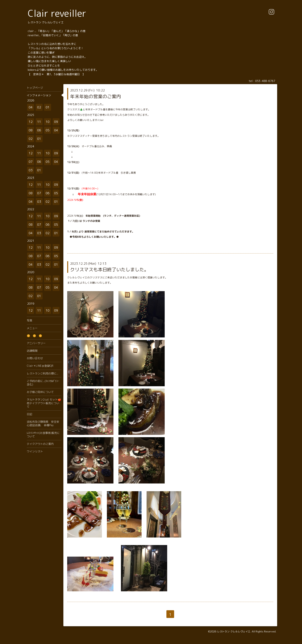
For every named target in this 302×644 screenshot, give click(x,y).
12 (31, 122)
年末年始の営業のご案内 (96, 96)
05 (48, 130)
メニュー (32, 328)
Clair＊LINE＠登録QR (40, 366)
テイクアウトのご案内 (40, 444)
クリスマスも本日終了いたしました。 (109, 270)
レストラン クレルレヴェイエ (234, 631)
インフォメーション (39, 95)
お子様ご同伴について (40, 392)
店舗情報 (32, 351)
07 (31, 162)
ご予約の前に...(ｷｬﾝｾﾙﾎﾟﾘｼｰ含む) (43, 383)
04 (31, 107)
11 (39, 122)
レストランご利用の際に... (42, 373)
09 (56, 122)
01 (48, 107)
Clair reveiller (57, 13)
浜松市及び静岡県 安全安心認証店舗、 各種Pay (43, 423)
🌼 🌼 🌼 (34, 336)
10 (48, 122)
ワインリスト (35, 451)
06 (39, 130)
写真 (29, 320)
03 (31, 170)
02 (39, 107)
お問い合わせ (35, 358)
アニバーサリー (36, 343)
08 (31, 130)
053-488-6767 (265, 81)
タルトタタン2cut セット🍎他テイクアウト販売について (44, 403)
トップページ (35, 88)
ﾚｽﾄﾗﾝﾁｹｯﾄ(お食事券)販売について (43, 435)
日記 (29, 414)
